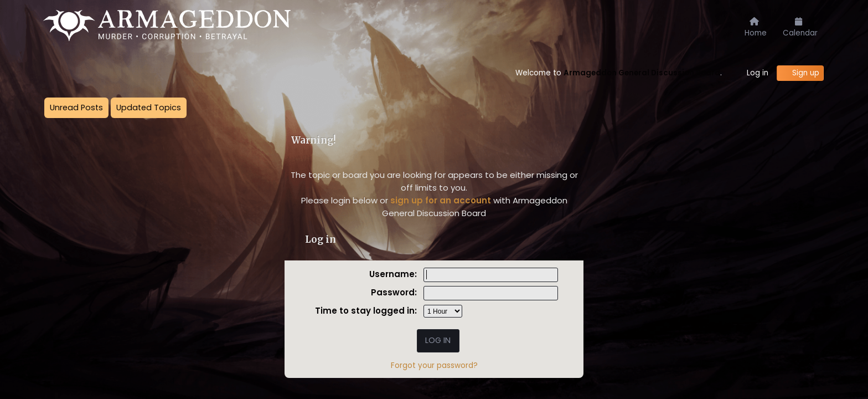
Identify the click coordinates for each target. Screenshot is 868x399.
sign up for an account (441, 200)
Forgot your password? (434, 365)
